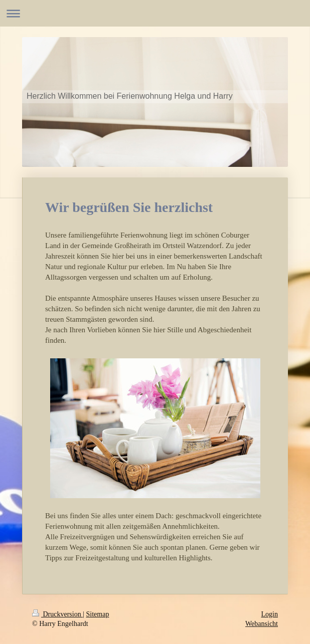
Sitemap (98, 614)
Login (270, 614)
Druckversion (57, 614)
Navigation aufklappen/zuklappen (155, 13)
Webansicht (262, 624)
